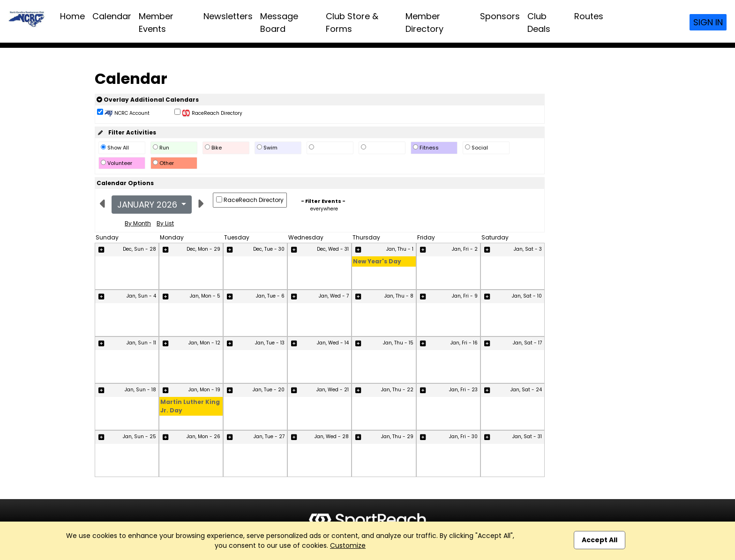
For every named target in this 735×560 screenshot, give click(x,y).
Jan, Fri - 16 (464, 343)
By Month (138, 223)
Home (72, 16)
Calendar (112, 16)
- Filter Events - (323, 201)
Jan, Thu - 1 (400, 249)
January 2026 (148, 205)
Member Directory (424, 22)
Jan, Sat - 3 (528, 249)
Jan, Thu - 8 (399, 296)
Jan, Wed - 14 (333, 343)
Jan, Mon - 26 (203, 437)
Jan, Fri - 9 (465, 296)
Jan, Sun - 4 (141, 296)
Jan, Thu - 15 (398, 343)
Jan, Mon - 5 (205, 296)
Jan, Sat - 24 (526, 390)
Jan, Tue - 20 (269, 390)
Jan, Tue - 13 (270, 343)
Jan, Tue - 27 (269, 437)
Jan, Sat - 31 (527, 437)
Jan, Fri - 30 (463, 437)
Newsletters (228, 16)
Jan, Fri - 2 (465, 249)
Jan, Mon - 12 (204, 343)
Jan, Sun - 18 (140, 390)
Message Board (279, 22)
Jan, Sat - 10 (527, 296)
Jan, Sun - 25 (139, 437)
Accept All (600, 540)
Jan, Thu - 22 (397, 390)
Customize (348, 545)
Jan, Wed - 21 (333, 390)
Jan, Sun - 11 (141, 343)
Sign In (708, 22)
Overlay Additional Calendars (148, 100)
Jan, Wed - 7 (334, 296)
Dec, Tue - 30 (269, 249)
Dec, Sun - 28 (139, 249)
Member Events (156, 22)
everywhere (324, 209)
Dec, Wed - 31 (333, 249)
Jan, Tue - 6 (270, 296)
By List (165, 223)
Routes (589, 16)
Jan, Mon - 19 (204, 390)
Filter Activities (126, 132)
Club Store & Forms (352, 22)
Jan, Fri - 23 (463, 390)
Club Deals (539, 22)
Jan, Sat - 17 (527, 343)
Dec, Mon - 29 (203, 249)
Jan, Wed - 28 (332, 437)
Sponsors (500, 16)
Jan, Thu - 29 (397, 437)
